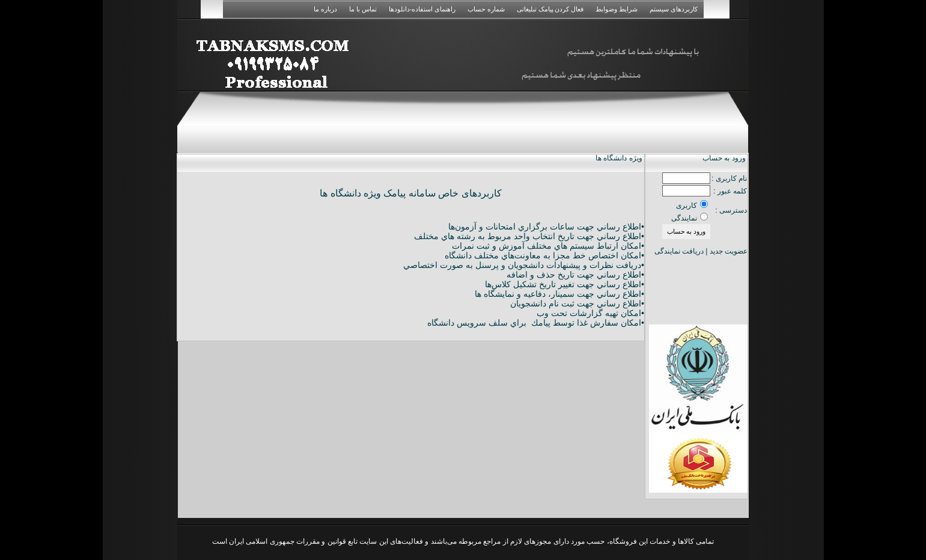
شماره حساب (486, 9)
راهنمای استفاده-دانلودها (422, 9)
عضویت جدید (729, 251)
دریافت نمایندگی (679, 251)
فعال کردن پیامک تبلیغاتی (550, 9)
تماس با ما (363, 9)
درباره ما (325, 9)
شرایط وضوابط (617, 9)
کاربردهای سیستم (674, 9)
